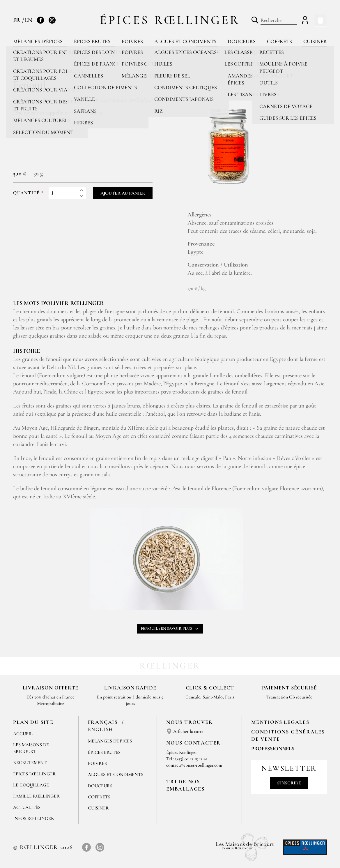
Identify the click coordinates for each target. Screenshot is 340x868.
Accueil (23, 734)
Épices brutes (92, 41)
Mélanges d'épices (38, 41)
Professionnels (273, 749)
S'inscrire (289, 783)
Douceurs (242, 41)
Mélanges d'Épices (110, 741)
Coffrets (279, 41)
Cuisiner (315, 41)
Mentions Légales (280, 722)
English (101, 729)
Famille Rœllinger (36, 796)
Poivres (132, 41)
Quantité (26, 193)
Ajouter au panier (123, 193)
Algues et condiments (185, 41)
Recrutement (30, 763)
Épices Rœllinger (170, 20)
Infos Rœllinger (34, 818)
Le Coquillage (31, 785)
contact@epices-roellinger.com (194, 765)
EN (29, 20)
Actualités (27, 807)
